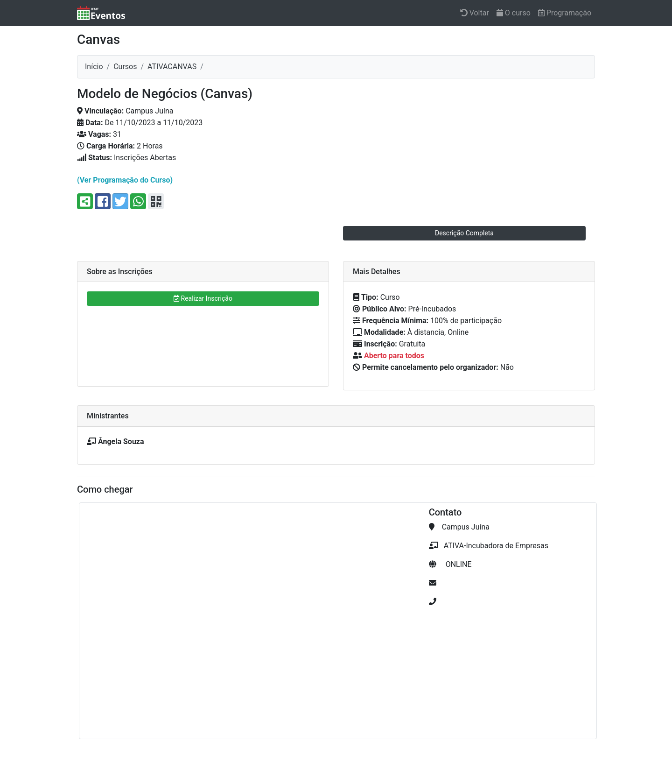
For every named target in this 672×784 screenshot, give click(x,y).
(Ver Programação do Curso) (125, 180)
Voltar (475, 13)
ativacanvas (172, 67)
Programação (565, 13)
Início (94, 67)
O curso (514, 13)
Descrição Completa (464, 233)
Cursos (125, 67)
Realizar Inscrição (203, 298)
